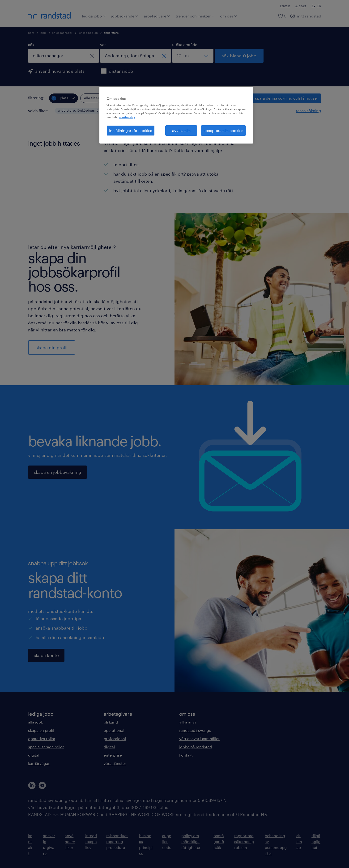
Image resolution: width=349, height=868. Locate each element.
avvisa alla (181, 130)
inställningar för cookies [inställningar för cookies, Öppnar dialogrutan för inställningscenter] (131, 130)
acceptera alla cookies (223, 130)
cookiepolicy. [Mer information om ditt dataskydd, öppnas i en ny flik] (127, 117)
